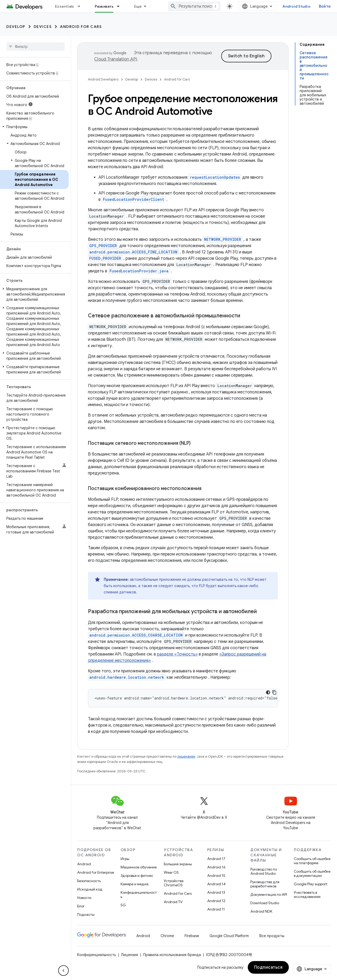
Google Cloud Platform (229, 936)
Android (84, 864)
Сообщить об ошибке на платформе (312, 861)
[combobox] (194, 6)
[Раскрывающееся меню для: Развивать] (121, 6)
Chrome (167, 936)
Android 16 (216, 867)
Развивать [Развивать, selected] (104, 6)
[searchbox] (35, 47)
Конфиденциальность (139, 894)
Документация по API (269, 894)
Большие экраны (178, 864)
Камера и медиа (135, 884)
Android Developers (103, 79)
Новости (84, 898)
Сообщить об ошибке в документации (312, 873)
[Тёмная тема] (268, 692)
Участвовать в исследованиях (307, 894)
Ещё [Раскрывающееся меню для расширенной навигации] (138, 6)
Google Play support (311, 884)
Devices (43, 27)
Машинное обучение (139, 867)
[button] (34, 127)
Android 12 (216, 901)
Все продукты (272, 936)
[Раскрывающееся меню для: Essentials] (81, 6)
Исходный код (90, 889)
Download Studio (265, 903)
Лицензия (130, 955)
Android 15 (216, 876)
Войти (325, 6)
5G (123, 905)
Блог (81, 906)
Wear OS (171, 872)
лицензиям (186, 756)
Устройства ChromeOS (174, 883)
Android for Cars (81, 27)
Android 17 (216, 859)
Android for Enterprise (96, 872)
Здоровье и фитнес (137, 876)
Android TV (173, 902)
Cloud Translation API (116, 59)
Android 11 (216, 909)
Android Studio (296, 6)
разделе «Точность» (177, 654)
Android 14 (216, 884)
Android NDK (261, 911)
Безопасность (89, 881)
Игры (125, 859)
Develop (16, 27)
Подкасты (86, 914)
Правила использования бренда (172, 955)
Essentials (65, 6)
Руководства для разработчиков (265, 884)
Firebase (192, 936)
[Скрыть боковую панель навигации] (63, 971)
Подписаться (268, 967)
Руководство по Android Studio (264, 871)
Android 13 (216, 892)
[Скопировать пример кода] (274, 692)
